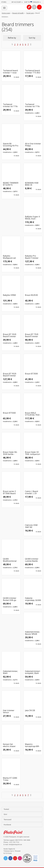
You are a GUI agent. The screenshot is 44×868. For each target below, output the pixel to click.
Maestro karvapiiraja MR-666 (32, 745)
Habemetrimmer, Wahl (10, 672)
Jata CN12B (30, 711)
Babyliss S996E (9, 295)
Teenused (8, 820)
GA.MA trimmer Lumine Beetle (32, 560)
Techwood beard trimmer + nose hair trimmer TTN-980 (10, 72)
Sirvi (6, 814)
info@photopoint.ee (15, 844)
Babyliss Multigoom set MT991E (9, 257)
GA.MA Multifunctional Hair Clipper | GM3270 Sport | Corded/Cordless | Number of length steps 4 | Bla (10, 560)
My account (17, 2)
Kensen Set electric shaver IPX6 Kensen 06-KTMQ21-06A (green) (10, 745)
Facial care (30, 13)
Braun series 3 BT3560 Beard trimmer (9, 492)
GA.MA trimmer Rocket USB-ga (10, 599)
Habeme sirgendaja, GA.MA (33, 599)
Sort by (32, 38)
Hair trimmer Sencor (9, 712)
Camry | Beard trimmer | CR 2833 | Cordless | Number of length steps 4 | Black (33, 492)
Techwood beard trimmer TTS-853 (33, 72)
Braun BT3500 (31, 374)
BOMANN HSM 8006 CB (32, 184)
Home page (6, 13)
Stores (4, 2)
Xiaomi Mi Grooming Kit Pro (11, 145)
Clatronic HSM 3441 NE (31, 526)
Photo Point (14, 832)
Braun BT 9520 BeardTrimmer (10, 375)
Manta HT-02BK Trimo (10, 779)
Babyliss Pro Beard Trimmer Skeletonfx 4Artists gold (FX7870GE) (32, 257)
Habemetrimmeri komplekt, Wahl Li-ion (33, 672)
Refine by (12, 38)
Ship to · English (32, 2)
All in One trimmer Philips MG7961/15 (33, 145)
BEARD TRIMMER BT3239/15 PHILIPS (11, 184)
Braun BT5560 (9, 413)
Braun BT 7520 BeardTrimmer (32, 335)
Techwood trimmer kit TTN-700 (33, 105)
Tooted (7, 809)
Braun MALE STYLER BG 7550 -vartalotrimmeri (33, 414)
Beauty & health (18, 13)
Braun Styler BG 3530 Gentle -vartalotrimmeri (10, 453)
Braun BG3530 (31, 295)
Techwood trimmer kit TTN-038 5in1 (11, 105)
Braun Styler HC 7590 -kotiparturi (33, 453)
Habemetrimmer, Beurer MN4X (33, 633)
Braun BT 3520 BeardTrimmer (10, 335)
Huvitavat (8, 825)
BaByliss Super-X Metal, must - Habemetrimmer (32, 218)
